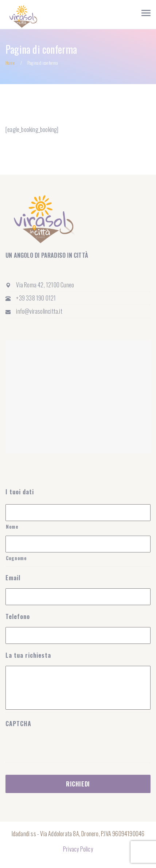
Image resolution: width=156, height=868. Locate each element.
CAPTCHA (18, 724)
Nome (12, 527)
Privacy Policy (78, 849)
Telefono (18, 617)
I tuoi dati (20, 492)
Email (13, 578)
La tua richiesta (28, 655)
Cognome (16, 558)
